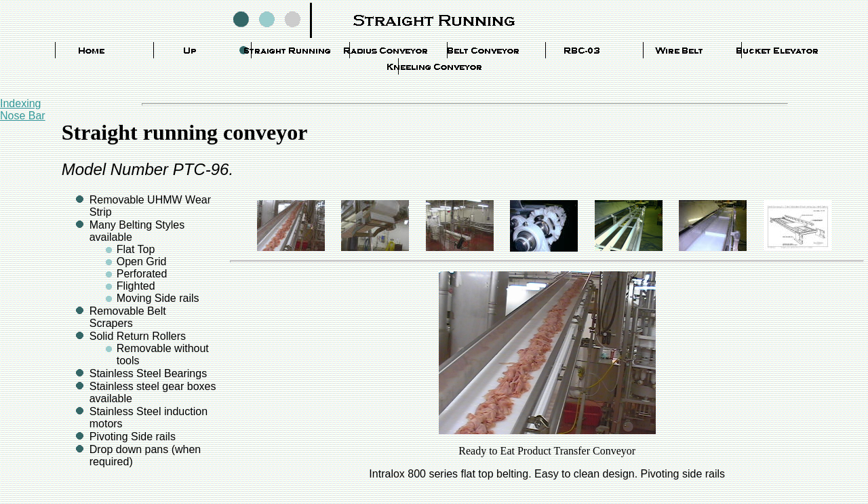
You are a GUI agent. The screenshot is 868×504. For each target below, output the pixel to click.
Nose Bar (23, 116)
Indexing (21, 103)
